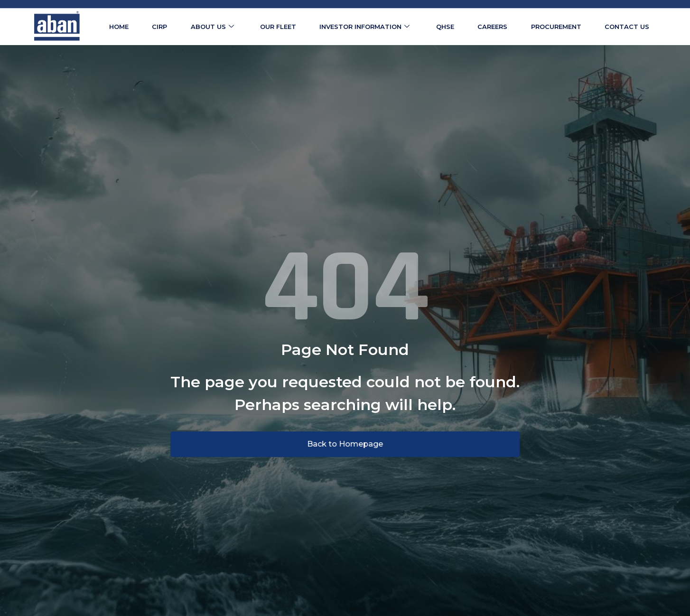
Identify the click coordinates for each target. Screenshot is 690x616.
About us (212, 27)
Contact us (627, 27)
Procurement (556, 27)
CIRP (159, 27)
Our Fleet (278, 27)
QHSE (445, 27)
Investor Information (364, 27)
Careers (492, 27)
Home (119, 27)
